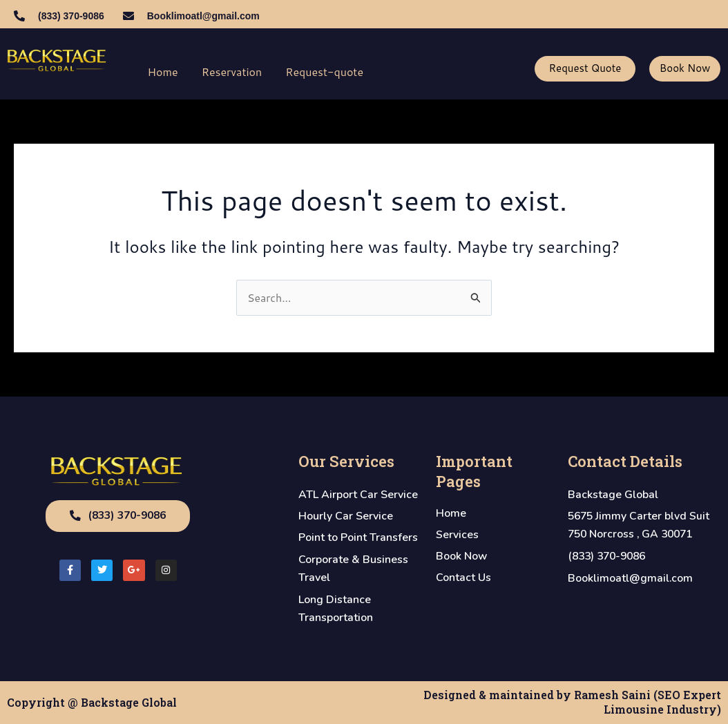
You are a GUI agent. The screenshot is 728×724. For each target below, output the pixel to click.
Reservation (232, 72)
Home (163, 72)
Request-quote (324, 72)
